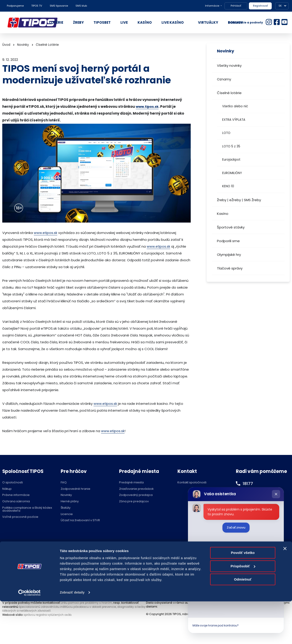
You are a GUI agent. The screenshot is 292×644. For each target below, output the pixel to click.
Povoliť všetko (243, 595)
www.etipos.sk (46, 233)
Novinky (23, 45)
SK (280, 6)
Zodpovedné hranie (76, 489)
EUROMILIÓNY (232, 173)
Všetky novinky (229, 65)
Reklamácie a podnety (246, 22)
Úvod (6, 45)
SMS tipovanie (59, 6)
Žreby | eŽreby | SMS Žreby (239, 200)
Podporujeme (15, 6)
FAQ (64, 483)
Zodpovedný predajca (136, 495)
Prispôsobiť (243, 609)
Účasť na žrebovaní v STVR (80, 520)
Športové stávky (231, 227)
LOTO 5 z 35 (231, 146)
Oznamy (224, 79)
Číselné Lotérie (47, 45)
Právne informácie (16, 495)
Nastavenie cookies (146, 550)
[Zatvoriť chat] (276, 494)
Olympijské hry (229, 255)
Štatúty (66, 508)
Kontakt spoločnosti (192, 483)
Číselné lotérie (229, 93)
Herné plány (70, 502)
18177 (248, 483)
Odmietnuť (243, 622)
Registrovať (260, 6)
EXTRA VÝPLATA (234, 120)
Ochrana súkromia (16, 502)
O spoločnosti (13, 483)
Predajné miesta (131, 483)
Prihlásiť (236, 6)
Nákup (7, 489)
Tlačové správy (230, 268)
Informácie (212, 6)
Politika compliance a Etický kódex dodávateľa (27, 509)
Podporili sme (228, 241)
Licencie (67, 514)
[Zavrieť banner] (285, 591)
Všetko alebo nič (235, 106)
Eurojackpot (231, 160)
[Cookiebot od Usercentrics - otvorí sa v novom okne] (30, 635)
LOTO (226, 133)
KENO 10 (228, 186)
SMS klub (81, 6)
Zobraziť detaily (73, 635)
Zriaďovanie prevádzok (136, 489)
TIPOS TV (37, 6)
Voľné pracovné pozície (20, 517)
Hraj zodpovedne (25, 550)
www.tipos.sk (148, 106)
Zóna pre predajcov (134, 502)
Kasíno (223, 214)
